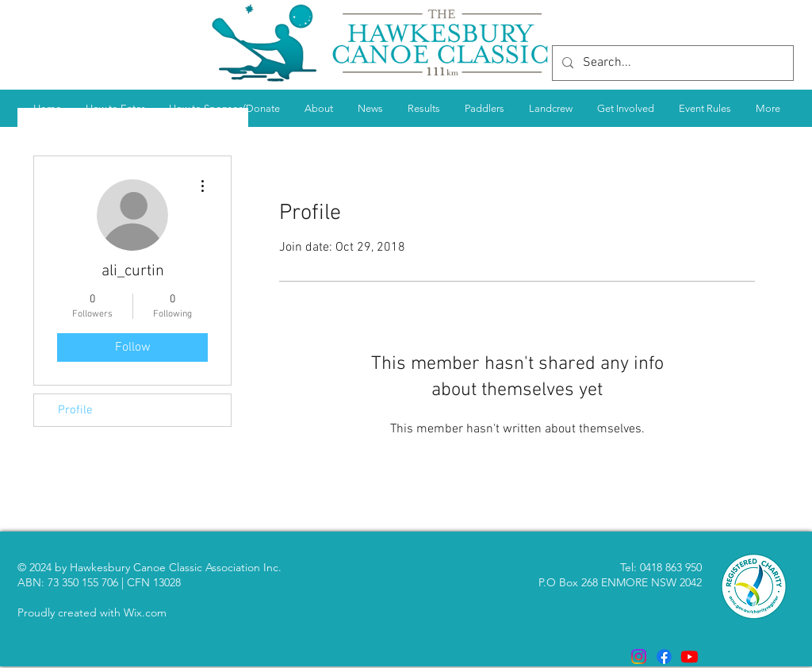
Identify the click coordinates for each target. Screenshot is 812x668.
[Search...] (671, 63)
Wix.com (145, 612)
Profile (75, 410)
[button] (423, 108)
